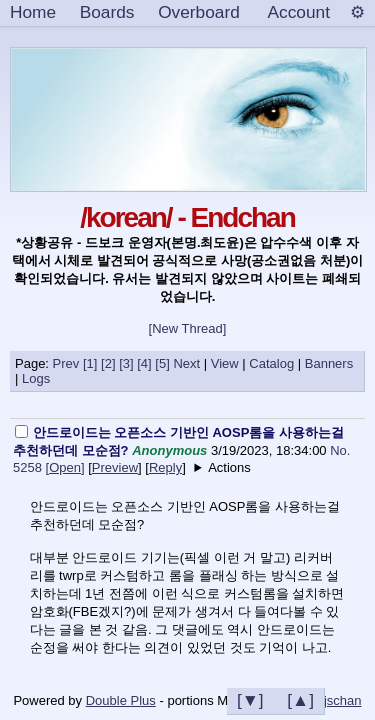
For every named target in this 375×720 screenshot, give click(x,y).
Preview (115, 467)
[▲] (300, 700)
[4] (144, 363)
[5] (162, 363)
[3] (126, 363)
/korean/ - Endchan (187, 217)
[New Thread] (188, 328)
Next (186, 363)
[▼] (250, 700)
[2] (108, 363)
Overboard (199, 12)
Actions (229, 467)
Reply (165, 467)
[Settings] (357, 13)
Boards (107, 12)
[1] (90, 363)
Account (299, 12)
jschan (343, 700)
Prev (66, 363)
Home (33, 12)
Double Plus (121, 700)
